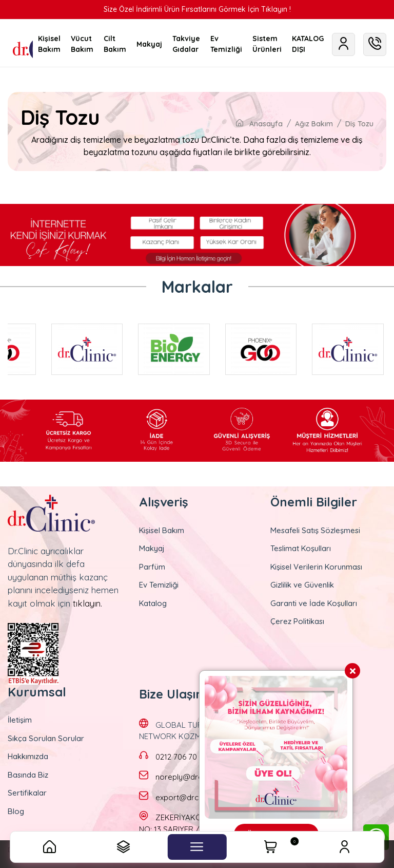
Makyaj (152, 548)
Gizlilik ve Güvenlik (302, 585)
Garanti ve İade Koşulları (314, 603)
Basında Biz (28, 775)
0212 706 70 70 (182, 757)
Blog (16, 811)
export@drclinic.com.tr (196, 797)
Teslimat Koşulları (301, 548)
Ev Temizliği (159, 585)
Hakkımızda (28, 756)
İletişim (20, 720)
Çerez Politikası (297, 621)
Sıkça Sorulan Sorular (46, 738)
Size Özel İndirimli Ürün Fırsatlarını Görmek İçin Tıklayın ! (197, 9)
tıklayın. (87, 603)
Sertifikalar (27, 793)
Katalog (153, 603)
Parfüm (152, 567)
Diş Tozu (359, 124)
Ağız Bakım (314, 124)
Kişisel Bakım (162, 530)
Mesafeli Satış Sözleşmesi (315, 530)
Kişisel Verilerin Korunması (316, 567)
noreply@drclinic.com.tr (198, 777)
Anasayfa (259, 124)
